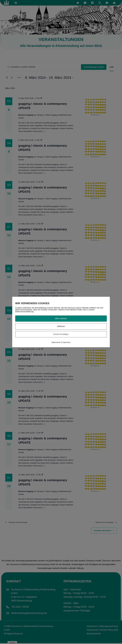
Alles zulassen (61, 318)
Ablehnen (61, 326)
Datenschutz (56, 342)
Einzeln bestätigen (61, 334)
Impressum (66, 342)
